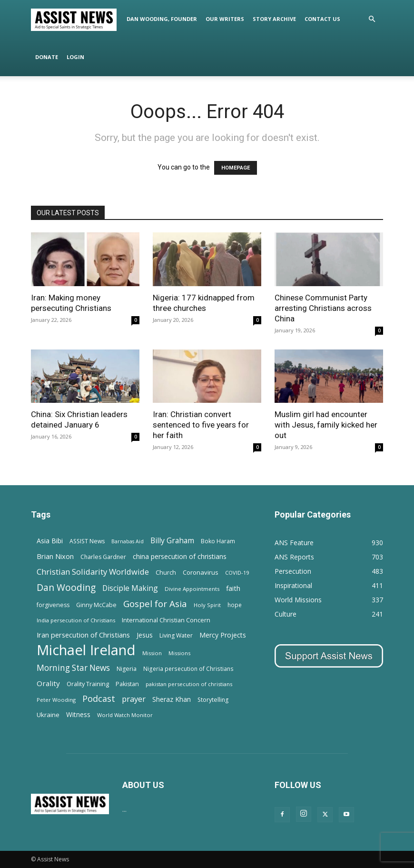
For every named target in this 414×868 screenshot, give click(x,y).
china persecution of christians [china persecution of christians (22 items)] (180, 556)
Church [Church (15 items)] (166, 573)
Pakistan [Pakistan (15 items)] (127, 684)
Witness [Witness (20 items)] (78, 714)
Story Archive (274, 19)
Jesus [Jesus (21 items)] (145, 635)
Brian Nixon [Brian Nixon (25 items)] (55, 556)
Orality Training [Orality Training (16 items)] (88, 684)
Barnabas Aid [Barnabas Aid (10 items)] (128, 541)
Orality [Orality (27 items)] (48, 683)
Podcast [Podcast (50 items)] (99, 699)
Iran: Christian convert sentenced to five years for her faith (201, 425)
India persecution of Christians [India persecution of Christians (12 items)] (76, 620)
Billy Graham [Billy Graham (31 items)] (172, 541)
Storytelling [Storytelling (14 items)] (213, 700)
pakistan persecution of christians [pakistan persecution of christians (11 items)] (189, 684)
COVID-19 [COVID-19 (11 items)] (237, 573)
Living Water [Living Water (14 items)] (176, 635)
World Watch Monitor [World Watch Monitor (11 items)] (125, 715)
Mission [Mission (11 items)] (152, 653)
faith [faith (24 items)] (233, 588)
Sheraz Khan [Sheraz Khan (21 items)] (172, 699)
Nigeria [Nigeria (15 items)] (127, 669)
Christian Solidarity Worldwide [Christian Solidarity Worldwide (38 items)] (93, 572)
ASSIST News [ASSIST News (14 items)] (87, 541)
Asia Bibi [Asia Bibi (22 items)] (50, 541)
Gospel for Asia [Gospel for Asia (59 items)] (155, 604)
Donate (47, 57)
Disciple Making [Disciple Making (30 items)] (130, 588)
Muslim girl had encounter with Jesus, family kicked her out (326, 425)
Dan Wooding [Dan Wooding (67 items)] (66, 587)
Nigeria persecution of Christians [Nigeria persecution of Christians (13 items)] (188, 668)
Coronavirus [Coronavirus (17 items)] (201, 572)
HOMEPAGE (236, 168)
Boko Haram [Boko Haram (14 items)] (218, 541)
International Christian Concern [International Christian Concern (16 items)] (166, 620)
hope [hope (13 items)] (235, 605)
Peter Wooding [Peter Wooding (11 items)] (56, 700)
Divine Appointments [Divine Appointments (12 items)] (192, 589)
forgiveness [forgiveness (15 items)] (53, 605)
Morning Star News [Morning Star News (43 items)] (73, 668)
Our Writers (225, 19)
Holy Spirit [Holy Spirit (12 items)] (207, 605)
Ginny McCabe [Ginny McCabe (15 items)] (96, 605)
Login (75, 57)
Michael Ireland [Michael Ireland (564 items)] (86, 650)
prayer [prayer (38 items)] (134, 699)
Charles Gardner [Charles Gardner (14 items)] (103, 557)
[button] (372, 19)
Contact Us (322, 19)
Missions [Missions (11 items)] (179, 653)
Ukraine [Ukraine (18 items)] (48, 715)
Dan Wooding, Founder (162, 19)
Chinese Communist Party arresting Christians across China (323, 308)
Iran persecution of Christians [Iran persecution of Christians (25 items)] (83, 635)
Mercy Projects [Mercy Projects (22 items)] (223, 635)
